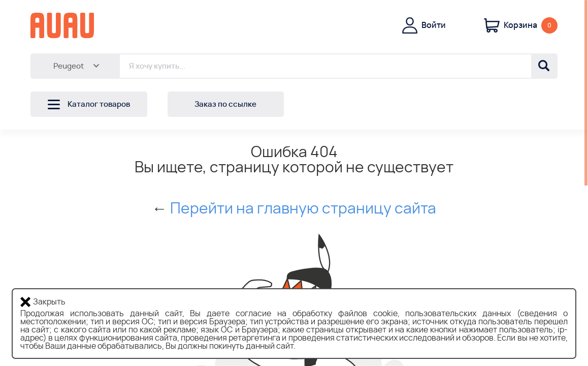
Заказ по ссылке (225, 104)
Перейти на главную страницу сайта (303, 209)
